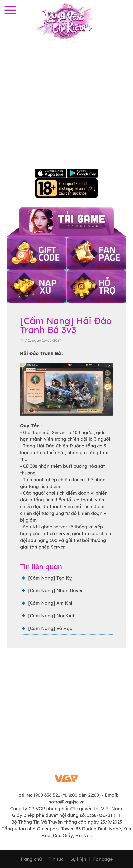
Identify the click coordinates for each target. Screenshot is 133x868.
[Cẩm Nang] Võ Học (50, 628)
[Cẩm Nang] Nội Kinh (52, 616)
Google (82, 174)
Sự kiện (78, 859)
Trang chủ (31, 859)
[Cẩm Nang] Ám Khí (50, 603)
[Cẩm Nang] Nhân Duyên (56, 590)
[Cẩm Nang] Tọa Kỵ (50, 578)
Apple (51, 174)
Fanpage (103, 859)
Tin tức (56, 859)
